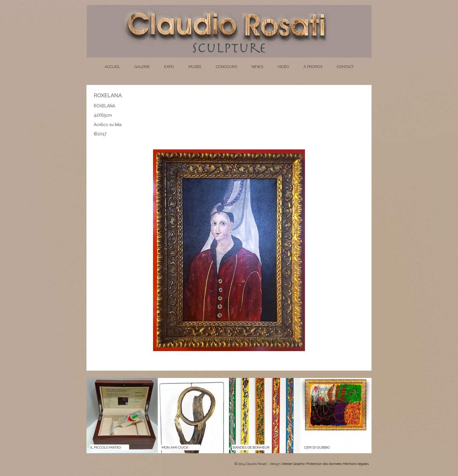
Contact (345, 67)
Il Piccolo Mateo (106, 447)
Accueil (112, 67)
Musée (195, 67)
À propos (313, 67)
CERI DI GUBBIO (317, 447)
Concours (227, 67)
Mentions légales (356, 464)
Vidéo (283, 67)
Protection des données (324, 464)
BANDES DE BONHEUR (251, 447)
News (257, 67)
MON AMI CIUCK (175, 447)
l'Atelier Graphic (293, 464)
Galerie (142, 67)
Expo (169, 67)
